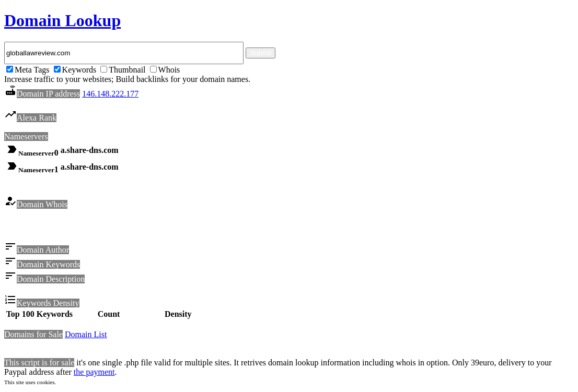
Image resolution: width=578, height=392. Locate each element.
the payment (94, 373)
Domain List (86, 336)
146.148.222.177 (110, 94)
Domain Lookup (62, 20)
